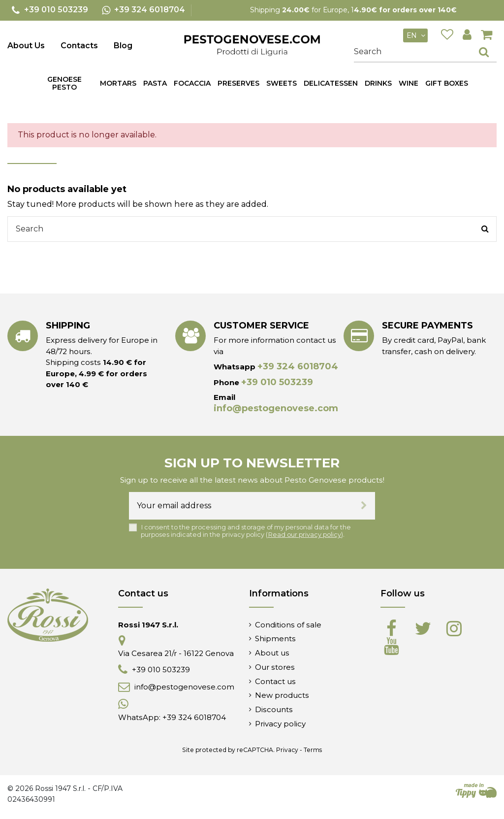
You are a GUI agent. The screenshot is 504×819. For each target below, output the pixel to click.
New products (282, 695)
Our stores (275, 667)
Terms (313, 750)
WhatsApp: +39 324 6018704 (172, 717)
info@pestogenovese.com (276, 408)
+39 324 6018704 (298, 366)
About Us (26, 46)
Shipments (275, 639)
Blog (123, 46)
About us (272, 653)
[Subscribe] (364, 506)
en (417, 35)
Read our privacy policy (304, 535)
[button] (155, 83)
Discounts (274, 709)
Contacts (79, 46)
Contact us (275, 681)
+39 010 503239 (277, 382)
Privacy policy (280, 724)
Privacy (287, 750)
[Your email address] (241, 506)
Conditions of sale (288, 625)
